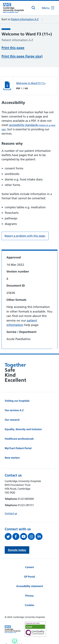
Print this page (13, 48)
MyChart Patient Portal (18, 448)
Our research (12, 420)
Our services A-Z (14, 410)
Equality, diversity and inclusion (23, 429)
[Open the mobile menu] (48, 8)
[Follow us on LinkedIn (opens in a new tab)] (39, 536)
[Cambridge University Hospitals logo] (15, 8)
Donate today (17, 550)
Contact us (11, 513)
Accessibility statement (30, 586)
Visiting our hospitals (17, 401)
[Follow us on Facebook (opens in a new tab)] (16, 536)
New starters (12, 458)
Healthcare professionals (19, 439)
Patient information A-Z (25, 19)
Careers (30, 567)
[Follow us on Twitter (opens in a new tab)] (9, 536)
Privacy (29, 596)
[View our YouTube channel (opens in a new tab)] (24, 536)
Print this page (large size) (22, 56)
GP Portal (29, 577)
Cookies (29, 605)
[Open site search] (34, 8)
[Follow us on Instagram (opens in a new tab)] (32, 536)
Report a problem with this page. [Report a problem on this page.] (25, 236)
